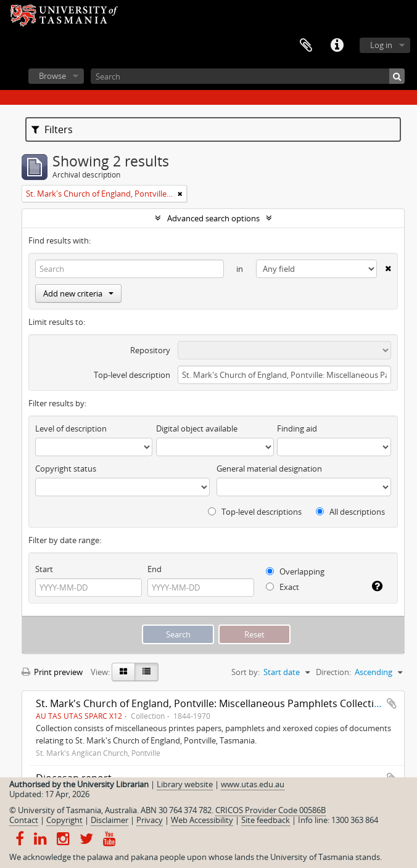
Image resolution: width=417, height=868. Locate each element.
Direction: (333, 672)
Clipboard (306, 46)
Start (44, 569)
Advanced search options (213, 218)
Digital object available (197, 428)
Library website (185, 784)
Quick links (337, 46)
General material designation (269, 469)
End (155, 569)
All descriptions (350, 512)
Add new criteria (78, 293)
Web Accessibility (202, 820)
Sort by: (246, 672)
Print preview (52, 672)
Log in (381, 45)
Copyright (64, 820)
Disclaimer (109, 820)
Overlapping (295, 571)
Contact (24, 820)
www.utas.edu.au (253, 784)
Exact (283, 587)
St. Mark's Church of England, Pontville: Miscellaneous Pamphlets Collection (211, 703)
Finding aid (297, 428)
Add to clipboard (392, 703)
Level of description (71, 428)
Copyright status (66, 469)
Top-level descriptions (255, 512)
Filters (52, 129)
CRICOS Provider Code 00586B (270, 810)
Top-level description (132, 375)
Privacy (150, 820)
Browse (52, 76)
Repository (150, 350)
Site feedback (266, 820)
